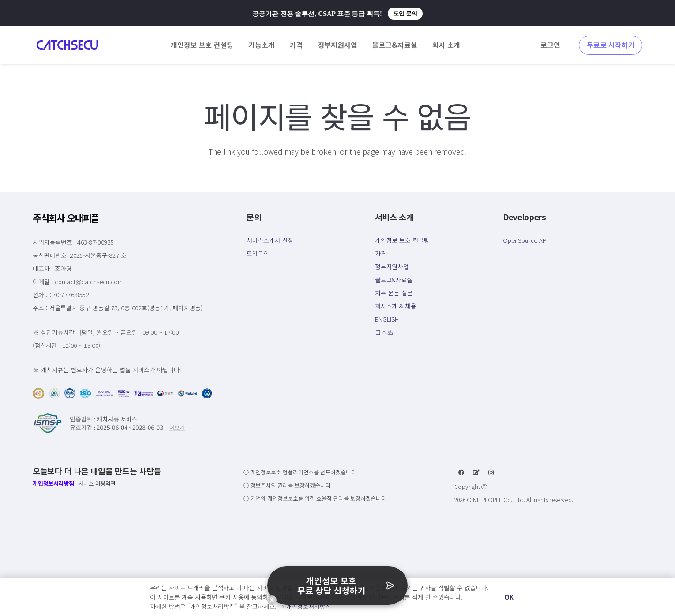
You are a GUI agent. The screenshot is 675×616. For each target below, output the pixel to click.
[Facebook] (461, 473)
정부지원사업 (392, 267)
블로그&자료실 (394, 280)
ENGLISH (387, 319)
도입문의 (258, 253)
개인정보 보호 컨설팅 (402, 240)
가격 (381, 253)
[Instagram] (491, 473)
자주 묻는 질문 (394, 293)
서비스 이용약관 (97, 483)
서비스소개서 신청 (270, 240)
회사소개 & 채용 (396, 306)
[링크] (67, 45)
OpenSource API (525, 240)
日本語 (384, 332)
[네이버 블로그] (476, 473)
